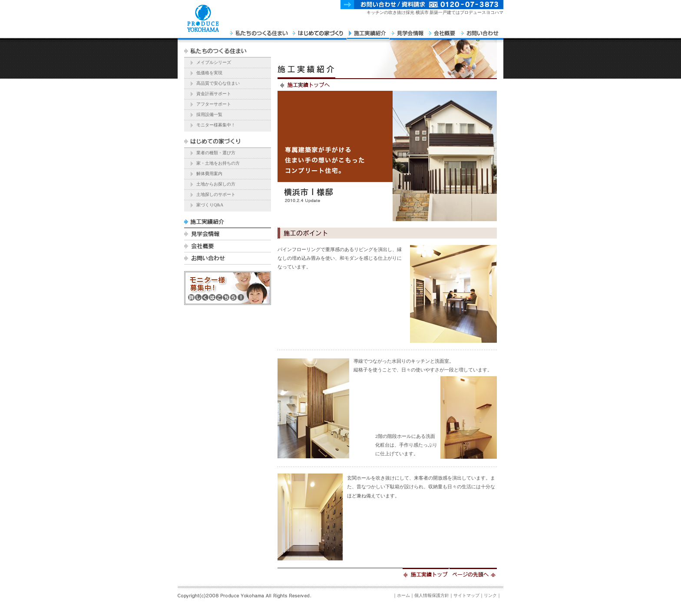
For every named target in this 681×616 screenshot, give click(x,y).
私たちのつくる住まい (259, 30)
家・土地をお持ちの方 (218, 163)
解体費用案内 (209, 174)
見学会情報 (408, 30)
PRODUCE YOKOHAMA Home (203, 30)
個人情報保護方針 (432, 595)
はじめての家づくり (319, 30)
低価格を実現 (209, 73)
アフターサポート (214, 104)
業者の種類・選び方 (216, 153)
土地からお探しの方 (216, 184)
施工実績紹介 (368, 30)
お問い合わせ (481, 30)
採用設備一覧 (209, 114)
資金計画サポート (214, 94)
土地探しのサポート (216, 194)
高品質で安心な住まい (218, 83)
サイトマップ (466, 595)
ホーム (403, 595)
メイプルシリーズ (214, 62)
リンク (490, 595)
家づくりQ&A (210, 205)
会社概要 (443, 30)
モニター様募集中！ (216, 125)
